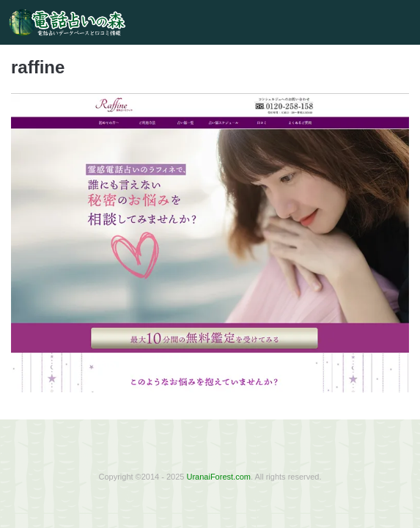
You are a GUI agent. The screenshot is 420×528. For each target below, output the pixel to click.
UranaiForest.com (219, 477)
